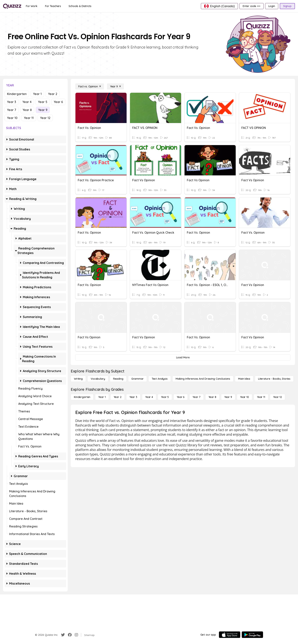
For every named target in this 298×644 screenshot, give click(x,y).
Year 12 (45, 118)
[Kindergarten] (82, 397)
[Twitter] (63, 635)
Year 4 (27, 102)
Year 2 (53, 94)
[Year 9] (115, 86)
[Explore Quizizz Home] (12, 6)
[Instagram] (76, 635)
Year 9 (43, 110)
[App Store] (230, 635)
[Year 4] (149, 397)
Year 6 (58, 102)
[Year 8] (212, 397)
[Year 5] (165, 397)
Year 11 (29, 118)
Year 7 (12, 110)
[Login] (272, 6)
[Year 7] (196, 397)
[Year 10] (245, 397)
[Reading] (118, 379)
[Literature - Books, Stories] (274, 379)
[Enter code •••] (251, 6)
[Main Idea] (244, 379)
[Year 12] (277, 397)
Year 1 (37, 94)
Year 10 (12, 118)
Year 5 (43, 102)
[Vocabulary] (98, 379)
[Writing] (78, 379)
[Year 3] (133, 397)
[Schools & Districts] (80, 6)
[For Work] (32, 6)
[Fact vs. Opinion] (90, 86)
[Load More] (183, 357)
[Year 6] (181, 397)
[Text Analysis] (160, 379)
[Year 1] (102, 397)
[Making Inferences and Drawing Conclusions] (203, 379)
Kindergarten (17, 94)
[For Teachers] (53, 6)
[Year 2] (118, 397)
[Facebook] (70, 635)
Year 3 (11, 102)
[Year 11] (261, 397)
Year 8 (27, 110)
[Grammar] (138, 379)
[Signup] (287, 6)
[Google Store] (252, 635)
